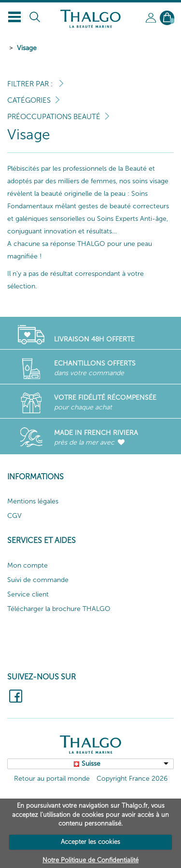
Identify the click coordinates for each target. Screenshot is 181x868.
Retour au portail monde (52, 779)
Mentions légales (33, 501)
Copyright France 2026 (132, 779)
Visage (27, 48)
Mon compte (28, 565)
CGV (14, 516)
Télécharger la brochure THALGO (59, 609)
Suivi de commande (38, 580)
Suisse (91, 764)
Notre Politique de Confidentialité (90, 860)
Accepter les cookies (90, 842)
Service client (28, 594)
